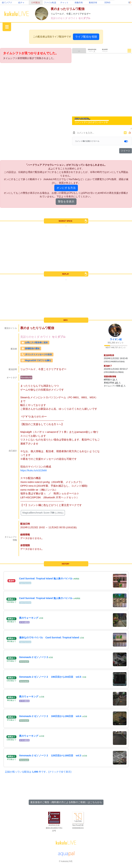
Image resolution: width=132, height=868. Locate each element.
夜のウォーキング (29, 618)
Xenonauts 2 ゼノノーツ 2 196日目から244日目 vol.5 (50, 677)
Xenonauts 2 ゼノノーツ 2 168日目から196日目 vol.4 (50, 716)
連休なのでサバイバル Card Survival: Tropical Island (49, 637)
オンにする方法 (66, 188)
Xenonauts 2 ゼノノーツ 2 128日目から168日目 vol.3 (50, 755)
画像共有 (79, 3)
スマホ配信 (24, 622)
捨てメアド (7, 3)
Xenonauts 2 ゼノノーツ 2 (34, 657)
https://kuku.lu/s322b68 (33, 470)
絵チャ (21, 3)
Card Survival (25, 583)
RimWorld (26, 377)
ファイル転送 (50, 3)
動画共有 (93, 3)
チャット (64, 3)
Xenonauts (24, 662)
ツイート (126, 151)
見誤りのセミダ (59, 18)
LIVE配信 (36, 3)
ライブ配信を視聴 (86, 37)
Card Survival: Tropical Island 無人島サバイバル (46, 578)
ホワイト (73, 18)
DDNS (107, 3)
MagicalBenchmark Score (43, 513)
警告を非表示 (66, 202)
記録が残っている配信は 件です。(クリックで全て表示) (38, 772)
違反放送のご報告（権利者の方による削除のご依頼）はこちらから (66, 802)
